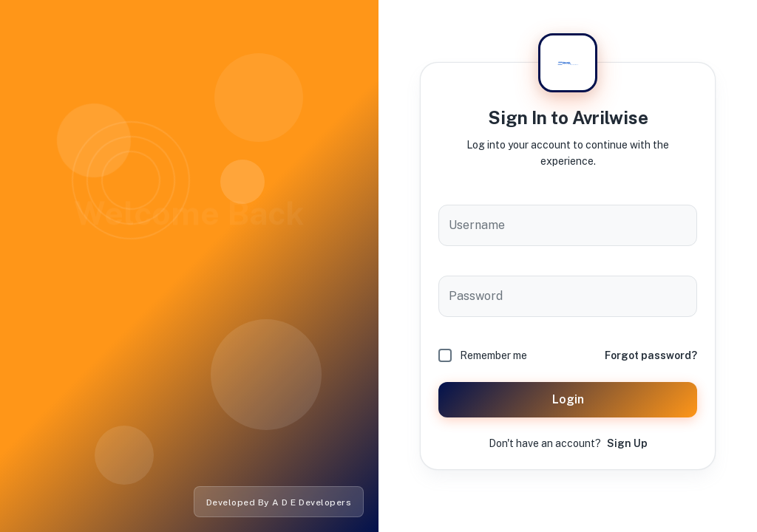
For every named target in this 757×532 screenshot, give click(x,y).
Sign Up (627, 443)
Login (568, 400)
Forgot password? (651, 355)
